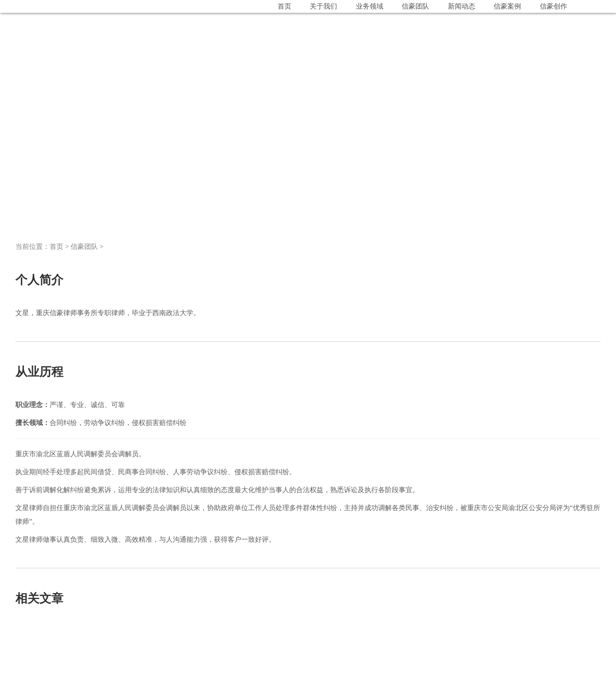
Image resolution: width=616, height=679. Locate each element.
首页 (56, 247)
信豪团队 (84, 247)
